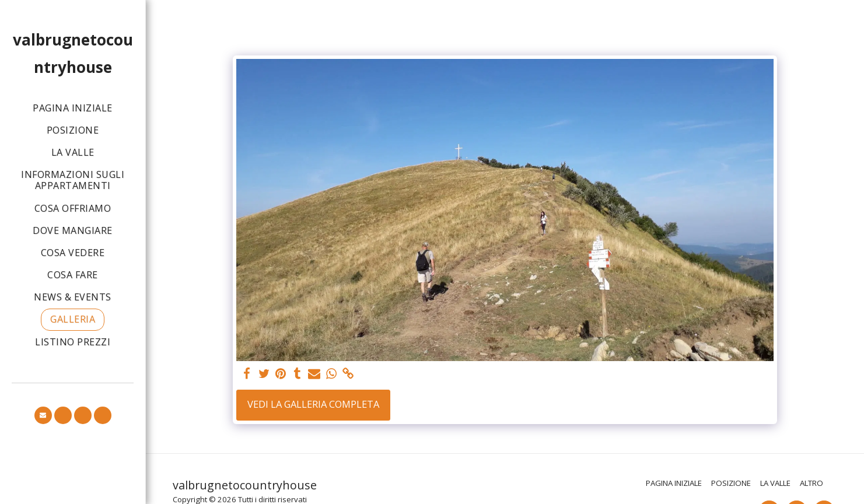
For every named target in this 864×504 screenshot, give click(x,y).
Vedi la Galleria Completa (313, 404)
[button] (43, 415)
